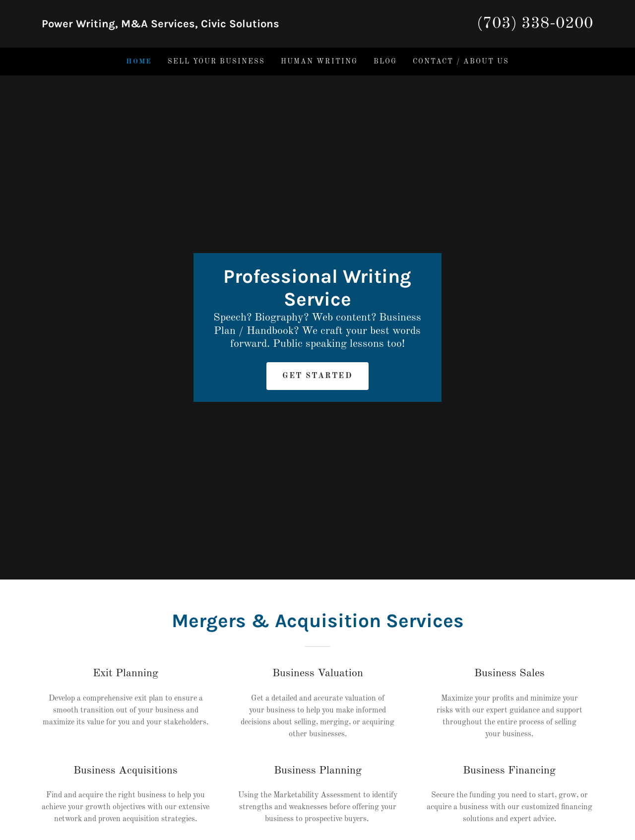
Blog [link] (385, 62)
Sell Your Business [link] (216, 62)
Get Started (317, 376)
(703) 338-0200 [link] (535, 24)
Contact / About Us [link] (461, 62)
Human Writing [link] (319, 62)
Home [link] (139, 62)
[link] (180, 25)
